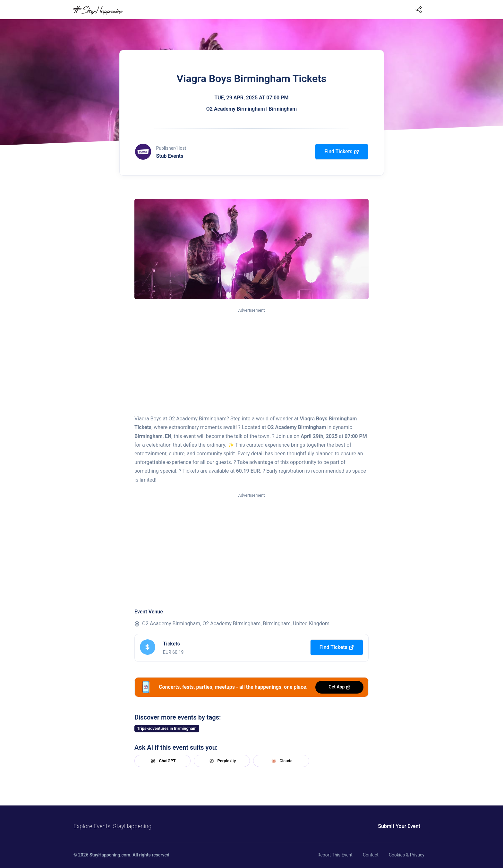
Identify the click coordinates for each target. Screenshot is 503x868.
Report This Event (335, 855)
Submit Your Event (399, 826)
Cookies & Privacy (407, 855)
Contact (371, 855)
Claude (281, 761)
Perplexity (222, 761)
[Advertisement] (251, 362)
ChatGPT (162, 761)
